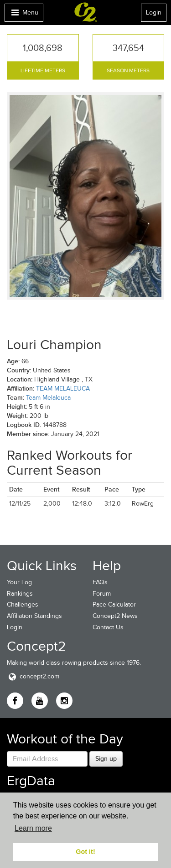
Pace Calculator (114, 605)
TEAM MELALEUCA (63, 389)
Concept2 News (115, 616)
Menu (24, 15)
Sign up (106, 758)
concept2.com (33, 676)
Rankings (20, 594)
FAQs (100, 582)
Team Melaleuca (48, 398)
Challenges (23, 605)
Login (154, 13)
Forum (102, 594)
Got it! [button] (85, 852)
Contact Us (108, 627)
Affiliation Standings (34, 616)
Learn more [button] (33, 828)
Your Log (19, 582)
